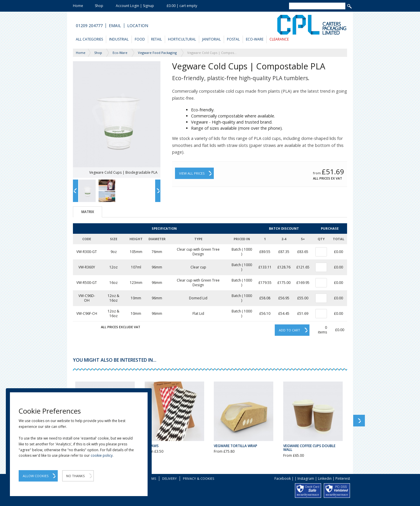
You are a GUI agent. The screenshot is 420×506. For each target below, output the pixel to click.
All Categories (89, 39)
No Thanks (75, 476)
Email (115, 26)
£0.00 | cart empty (182, 6)
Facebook (283, 478)
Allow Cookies (36, 476)
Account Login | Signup (135, 6)
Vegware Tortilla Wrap (236, 446)
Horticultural (182, 39)
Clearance (279, 39)
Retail (156, 39)
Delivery (169, 478)
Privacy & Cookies (198, 478)
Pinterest (343, 478)
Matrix (88, 212)
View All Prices (192, 173)
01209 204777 (89, 26)
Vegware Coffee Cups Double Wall (309, 448)
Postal (233, 39)
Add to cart (289, 330)
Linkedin (325, 478)
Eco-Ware (255, 39)
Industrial (119, 39)
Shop (99, 6)
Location (138, 26)
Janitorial (211, 39)
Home (78, 6)
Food (140, 39)
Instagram (306, 478)
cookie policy (102, 455)
